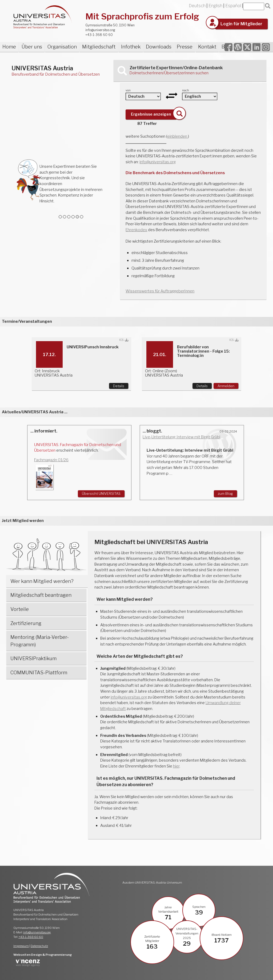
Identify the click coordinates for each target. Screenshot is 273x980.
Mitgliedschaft (99, 47)
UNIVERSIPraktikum (33, 658)
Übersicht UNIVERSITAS (101, 493)
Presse (185, 47)
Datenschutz (39, 946)
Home (9, 47)
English (215, 6)
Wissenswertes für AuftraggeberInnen (160, 291)
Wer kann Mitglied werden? (42, 581)
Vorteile (20, 609)
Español (233, 6)
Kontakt (207, 47)
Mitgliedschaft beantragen (41, 595)
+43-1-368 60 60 (99, 35)
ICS (121, 340)
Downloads (159, 47)
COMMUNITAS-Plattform (39, 673)
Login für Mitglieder (241, 24)
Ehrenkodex (136, 230)
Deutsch (197, 6)
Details (119, 386)
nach (186, 90)
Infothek (131, 47)
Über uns (32, 47)
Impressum (21, 946)
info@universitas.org (100, 30)
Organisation (62, 47)
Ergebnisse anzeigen (151, 114)
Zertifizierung (26, 623)
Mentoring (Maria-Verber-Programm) (40, 641)
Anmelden (226, 386)
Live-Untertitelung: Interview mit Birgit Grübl (181, 437)
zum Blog (225, 493)
